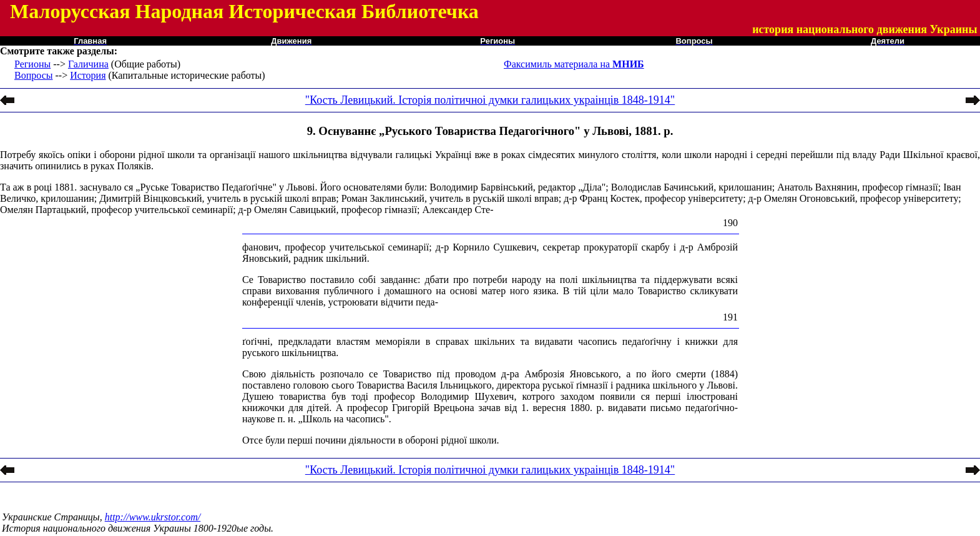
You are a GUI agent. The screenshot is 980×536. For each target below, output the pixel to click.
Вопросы (33, 75)
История (88, 75)
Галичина (88, 64)
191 (730, 317)
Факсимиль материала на (574, 64)
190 (730, 223)
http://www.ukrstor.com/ (153, 517)
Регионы (32, 64)
